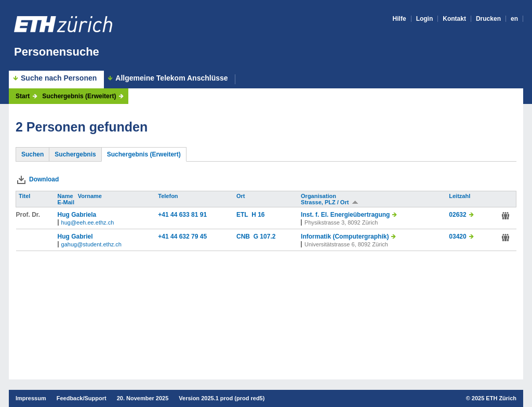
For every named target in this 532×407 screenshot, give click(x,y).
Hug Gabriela (77, 215)
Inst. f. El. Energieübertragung (345, 215)
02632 (457, 215)
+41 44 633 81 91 (182, 215)
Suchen (32, 154)
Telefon (169, 196)
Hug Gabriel (75, 237)
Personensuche (57, 52)
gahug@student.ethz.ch (91, 244)
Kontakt (454, 19)
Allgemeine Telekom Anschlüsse (171, 78)
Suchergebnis (75, 154)
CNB (245, 237)
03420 (457, 237)
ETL (244, 215)
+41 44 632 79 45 (182, 237)
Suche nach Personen (59, 78)
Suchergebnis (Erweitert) (79, 96)
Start (23, 96)
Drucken (488, 19)
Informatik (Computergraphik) (345, 237)
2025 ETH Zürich (494, 398)
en (514, 19)
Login (425, 19)
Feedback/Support (82, 398)
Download (44, 179)
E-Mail (67, 202)
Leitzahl (460, 196)
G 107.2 (265, 237)
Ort (242, 196)
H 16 (258, 215)
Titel (25, 196)
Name (66, 196)
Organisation (319, 196)
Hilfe (400, 19)
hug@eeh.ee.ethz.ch (88, 222)
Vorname (91, 196)
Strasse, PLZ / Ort (330, 202)
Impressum (31, 398)
